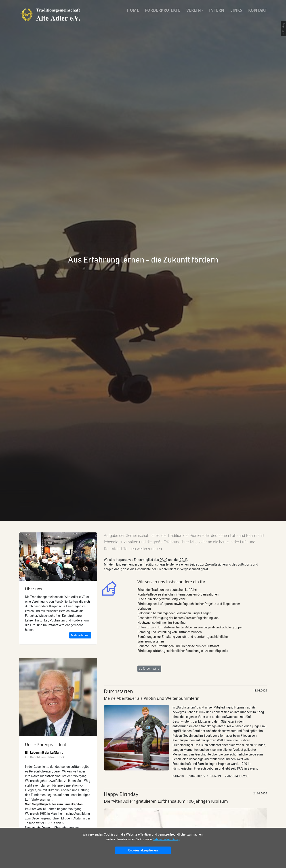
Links (236, 10)
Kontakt (258, 10)
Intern (217, 10)
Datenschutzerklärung (166, 839)
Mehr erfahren (80, 635)
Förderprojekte (163, 10)
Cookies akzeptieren (143, 850)
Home (133, 10)
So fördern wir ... (149, 669)
